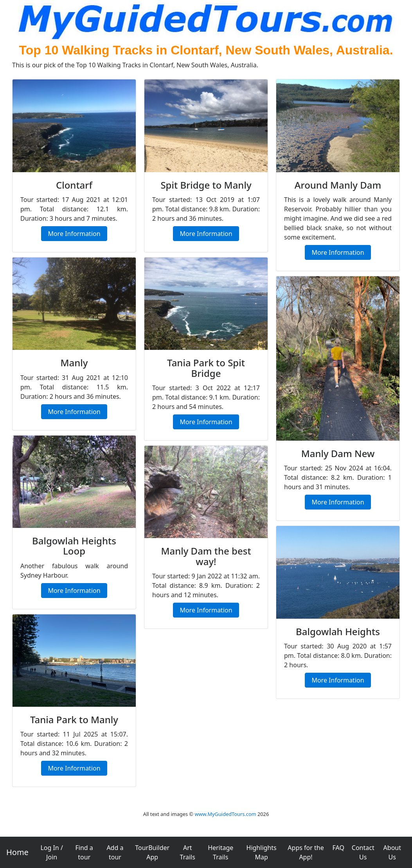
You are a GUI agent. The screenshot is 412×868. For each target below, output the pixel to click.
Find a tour (84, 852)
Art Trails (188, 852)
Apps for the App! (306, 852)
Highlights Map (262, 852)
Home (17, 852)
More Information (74, 234)
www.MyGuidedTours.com (225, 814)
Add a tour (115, 852)
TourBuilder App (152, 852)
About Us (392, 852)
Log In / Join (52, 852)
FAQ (338, 848)
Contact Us (363, 852)
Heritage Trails (220, 852)
